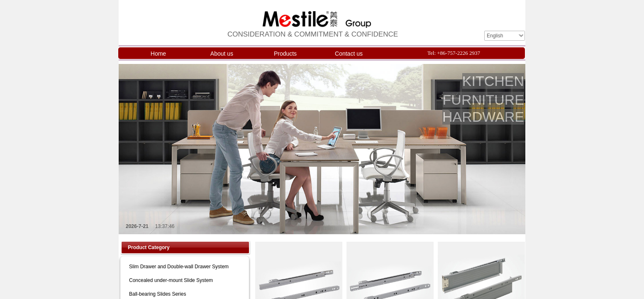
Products (285, 54)
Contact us (349, 54)
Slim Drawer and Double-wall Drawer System (179, 267)
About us (222, 54)
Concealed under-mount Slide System (171, 280)
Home (158, 54)
